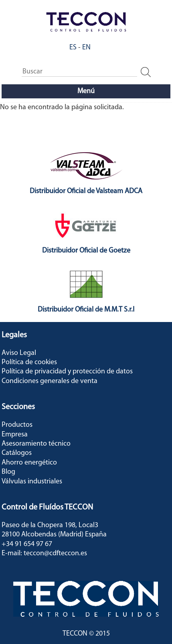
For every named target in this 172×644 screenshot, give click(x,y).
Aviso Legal (19, 353)
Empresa (15, 435)
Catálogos (17, 453)
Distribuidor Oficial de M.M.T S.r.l (86, 310)
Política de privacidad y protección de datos (67, 372)
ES (73, 48)
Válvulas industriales (32, 482)
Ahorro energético (29, 463)
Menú (86, 91)
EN (86, 48)
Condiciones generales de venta (50, 381)
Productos (17, 425)
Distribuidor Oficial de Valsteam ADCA (86, 191)
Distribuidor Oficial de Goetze (86, 251)
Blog (8, 472)
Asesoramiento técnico (36, 444)
